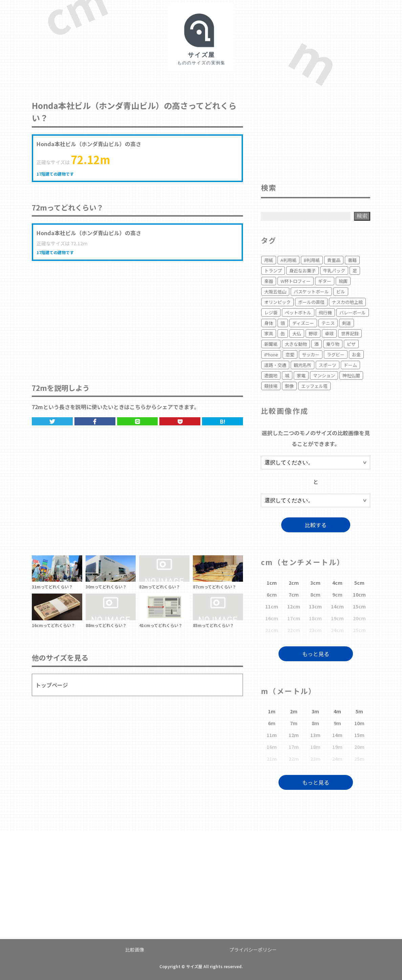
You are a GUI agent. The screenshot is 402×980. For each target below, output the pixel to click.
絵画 (343, 281)
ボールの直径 (311, 302)
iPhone (271, 354)
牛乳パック (334, 271)
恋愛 (290, 354)
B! (223, 421)
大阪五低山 (275, 292)
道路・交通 (275, 365)
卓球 (329, 333)
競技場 (271, 386)
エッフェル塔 (314, 386)
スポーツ (328, 365)
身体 (269, 323)
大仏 (297, 333)
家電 (301, 375)
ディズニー (303, 323)
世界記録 (350, 333)
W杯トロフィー (296, 281)
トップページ (52, 685)
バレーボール (353, 313)
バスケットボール (311, 292)
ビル (341, 292)
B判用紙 (312, 260)
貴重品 (334, 260)
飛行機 (325, 313)
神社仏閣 (351, 375)
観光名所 (303, 365)
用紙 (269, 260)
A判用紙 (288, 260)
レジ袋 (271, 313)
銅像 (289, 386)
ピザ (351, 344)
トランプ (273, 271)
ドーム (350, 365)
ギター (325, 281)
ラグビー (336, 354)
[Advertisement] (137, 315)
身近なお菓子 (303, 271)
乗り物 (333, 344)
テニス (328, 323)
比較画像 (135, 950)
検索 (362, 216)
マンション (324, 375)
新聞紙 (271, 344)
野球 (313, 333)
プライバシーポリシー (253, 950)
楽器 (269, 281)
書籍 (352, 260)
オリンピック (277, 302)
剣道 (347, 323)
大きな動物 (296, 344)
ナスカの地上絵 (347, 302)
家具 (269, 333)
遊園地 (271, 375)
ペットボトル (298, 313)
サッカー (311, 354)
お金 (356, 354)
